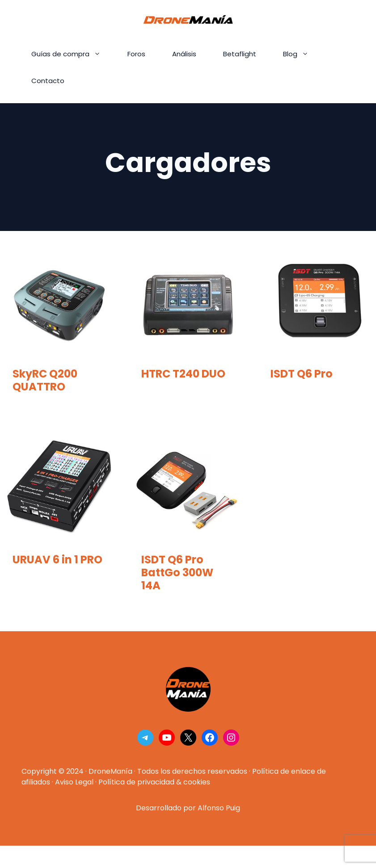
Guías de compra (73, 54)
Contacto (48, 81)
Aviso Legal (74, 782)
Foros (136, 54)
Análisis (184, 54)
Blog (302, 54)
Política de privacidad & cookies (154, 782)
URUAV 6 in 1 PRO (57, 560)
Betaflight (240, 54)
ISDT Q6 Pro (302, 374)
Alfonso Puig (219, 808)
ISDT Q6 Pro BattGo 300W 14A (177, 572)
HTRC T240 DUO (183, 374)
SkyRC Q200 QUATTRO (45, 380)
